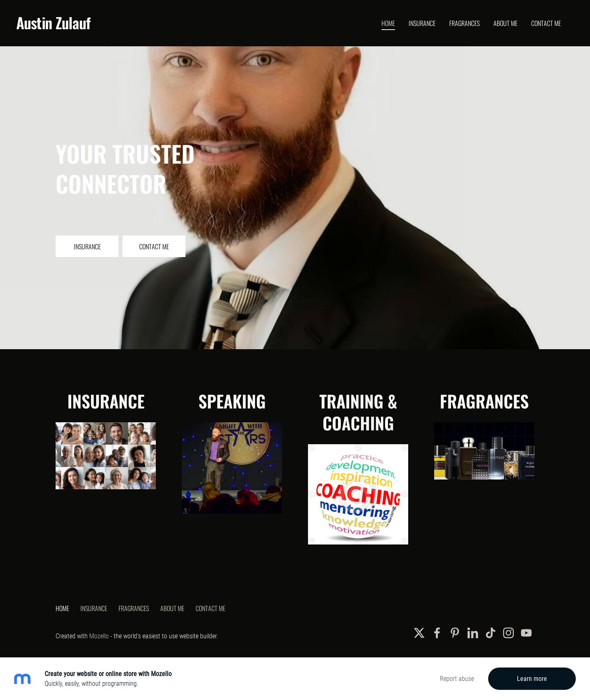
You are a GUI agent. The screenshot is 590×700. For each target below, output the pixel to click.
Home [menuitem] (388, 23)
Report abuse (457, 679)
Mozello (99, 636)
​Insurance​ (87, 246)
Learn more (532, 679)
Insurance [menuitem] (422, 23)
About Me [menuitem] (505, 23)
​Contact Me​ (154, 246)
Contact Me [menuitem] (546, 23)
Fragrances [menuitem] (464, 23)
